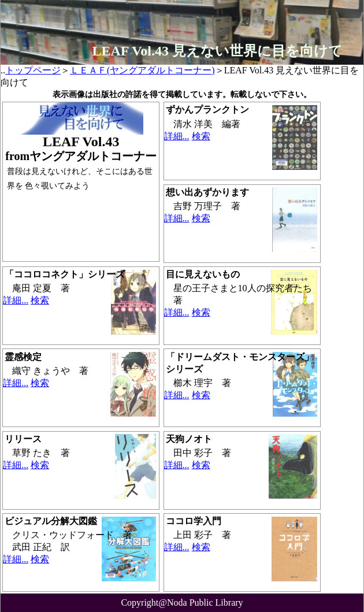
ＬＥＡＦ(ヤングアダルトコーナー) (142, 70)
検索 (201, 136)
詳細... (177, 136)
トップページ (33, 70)
